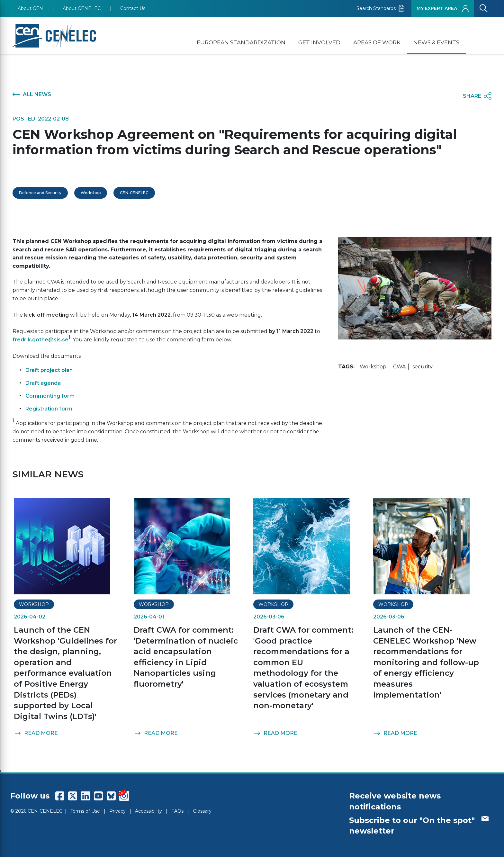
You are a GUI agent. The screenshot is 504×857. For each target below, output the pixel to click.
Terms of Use (85, 811)
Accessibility (148, 811)
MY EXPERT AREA (443, 8)
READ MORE (36, 733)
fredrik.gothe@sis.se (40, 340)
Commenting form (50, 396)
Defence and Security (40, 193)
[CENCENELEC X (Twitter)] (73, 796)
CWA (399, 367)
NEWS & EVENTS (436, 43)
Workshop (91, 193)
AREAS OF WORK (377, 43)
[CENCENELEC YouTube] (98, 796)
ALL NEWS (32, 95)
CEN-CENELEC (134, 193)
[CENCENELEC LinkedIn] (85, 796)
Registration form (49, 409)
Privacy (117, 811)
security (423, 367)
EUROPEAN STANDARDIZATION (241, 43)
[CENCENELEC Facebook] (60, 796)
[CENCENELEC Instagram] (124, 796)
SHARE (477, 96)
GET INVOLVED (319, 43)
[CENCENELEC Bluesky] (111, 796)
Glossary (202, 811)
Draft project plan (49, 370)
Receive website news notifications (395, 801)
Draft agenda (43, 383)
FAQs (177, 811)
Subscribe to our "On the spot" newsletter (419, 826)
